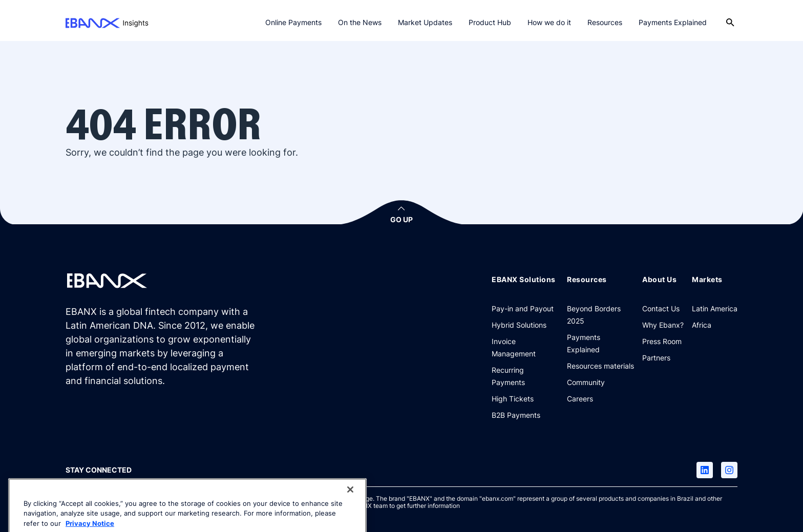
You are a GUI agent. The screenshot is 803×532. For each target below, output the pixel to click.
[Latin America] (715, 308)
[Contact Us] (661, 308)
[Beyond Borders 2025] (600, 314)
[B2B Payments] (516, 415)
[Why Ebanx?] (663, 325)
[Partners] (656, 357)
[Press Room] (662, 341)
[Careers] (580, 398)
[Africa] (702, 325)
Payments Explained (673, 22)
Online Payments (293, 22)
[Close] (350, 501)
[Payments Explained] (600, 343)
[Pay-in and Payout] (523, 308)
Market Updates (425, 22)
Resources (605, 22)
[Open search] (730, 23)
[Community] (586, 382)
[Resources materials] (600, 366)
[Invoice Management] (525, 347)
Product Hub (490, 22)
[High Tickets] (513, 398)
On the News (360, 22)
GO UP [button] (401, 219)
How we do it (549, 22)
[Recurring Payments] (525, 376)
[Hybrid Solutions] (519, 325)
